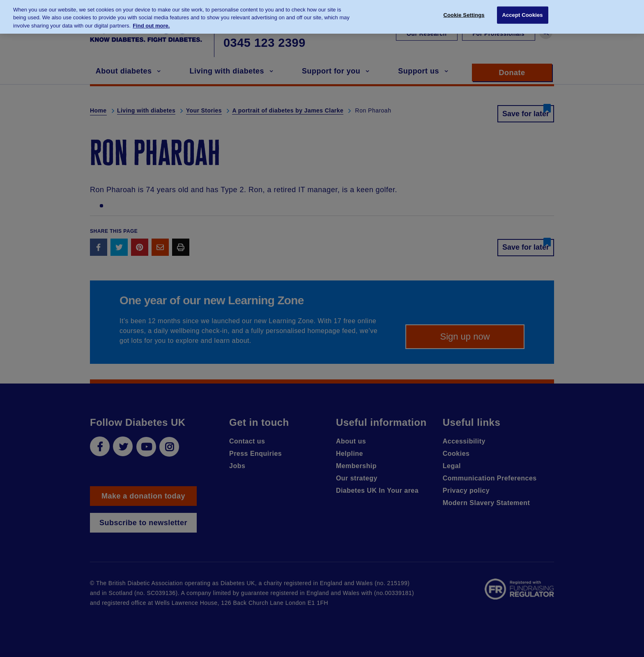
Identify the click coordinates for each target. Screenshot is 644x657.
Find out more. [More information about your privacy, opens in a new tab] (151, 21)
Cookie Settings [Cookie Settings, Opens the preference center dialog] (464, 10)
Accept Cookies (522, 10)
